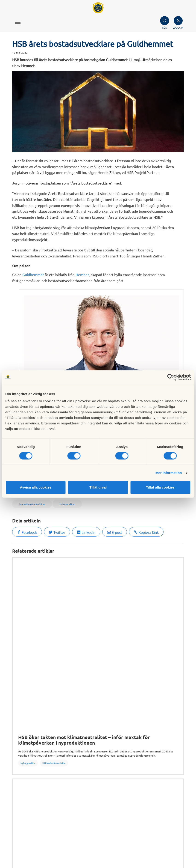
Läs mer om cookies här (173, 853)
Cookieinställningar (177, 848)
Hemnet (82, 274)
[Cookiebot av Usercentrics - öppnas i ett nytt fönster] (171, 377)
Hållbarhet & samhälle (54, 592)
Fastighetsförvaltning (147, 685)
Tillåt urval (98, 487)
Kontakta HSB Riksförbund (80, 833)
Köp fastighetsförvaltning (82, 732)
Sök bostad (15, 732)
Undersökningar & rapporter (113, 685)
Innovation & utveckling (63, 685)
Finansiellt (125, 737)
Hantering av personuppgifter (30, 770)
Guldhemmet (33, 274)
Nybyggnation (28, 592)
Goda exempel (128, 753)
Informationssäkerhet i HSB (28, 775)
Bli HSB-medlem (19, 737)
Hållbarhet (125, 743)
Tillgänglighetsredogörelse (28, 780)
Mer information (169, 473)
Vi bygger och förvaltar (135, 748)
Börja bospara (17, 743)
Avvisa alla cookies (36, 487)
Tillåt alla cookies (160, 487)
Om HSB (87, 685)
